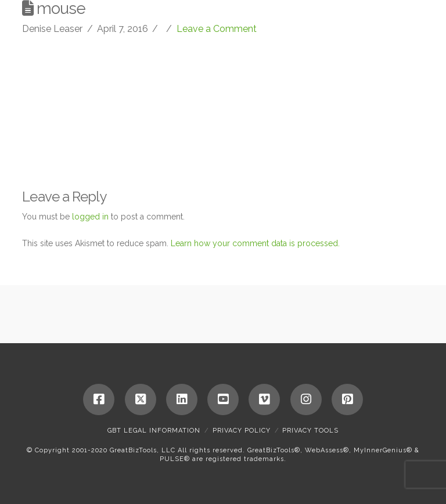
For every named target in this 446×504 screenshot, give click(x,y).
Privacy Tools (310, 431)
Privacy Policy (242, 431)
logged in (90, 217)
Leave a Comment (217, 29)
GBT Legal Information (154, 431)
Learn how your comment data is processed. (255, 243)
